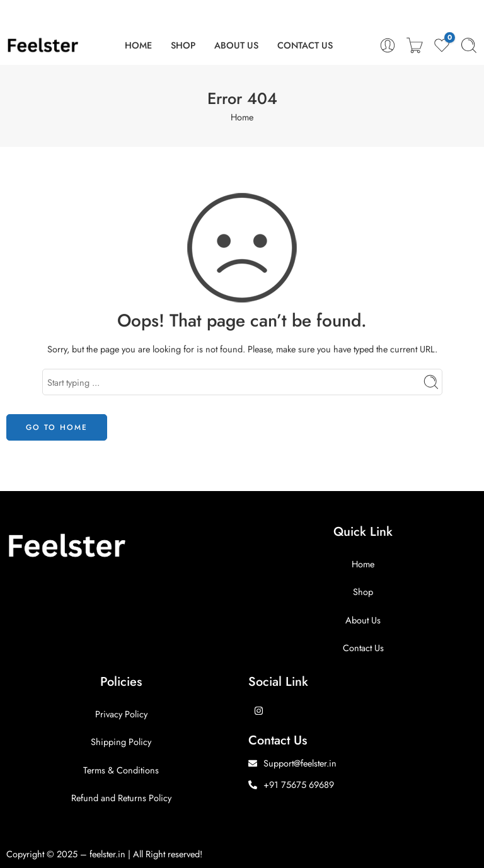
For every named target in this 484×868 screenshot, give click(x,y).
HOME (138, 45)
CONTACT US (305, 45)
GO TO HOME (57, 427)
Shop (363, 592)
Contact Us (363, 648)
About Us (363, 620)
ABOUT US (236, 45)
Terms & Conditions (121, 770)
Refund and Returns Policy (121, 798)
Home (242, 117)
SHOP (183, 45)
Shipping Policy (121, 742)
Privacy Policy (121, 714)
